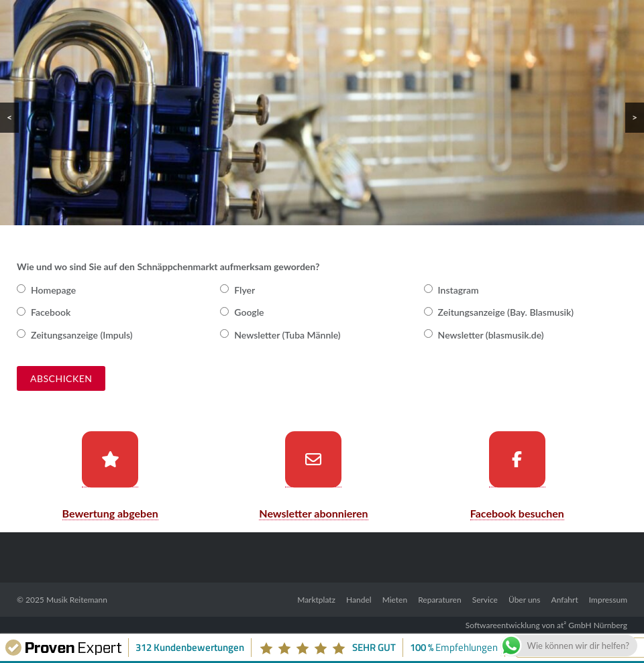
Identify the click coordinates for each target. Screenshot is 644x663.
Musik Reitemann (77, 600)
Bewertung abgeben (110, 513)
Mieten (395, 600)
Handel (359, 600)
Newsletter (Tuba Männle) (287, 335)
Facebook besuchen (517, 513)
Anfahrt (565, 600)
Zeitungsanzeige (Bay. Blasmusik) (506, 312)
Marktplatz (316, 600)
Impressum (608, 600)
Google (249, 312)
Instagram (459, 290)
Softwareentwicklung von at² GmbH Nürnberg (546, 625)
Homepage (53, 290)
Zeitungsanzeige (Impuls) (82, 335)
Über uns (524, 600)
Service (485, 600)
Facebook (51, 312)
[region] (322, 113)
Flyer (245, 290)
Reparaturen (439, 600)
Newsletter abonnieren (313, 513)
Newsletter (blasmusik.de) (491, 335)
